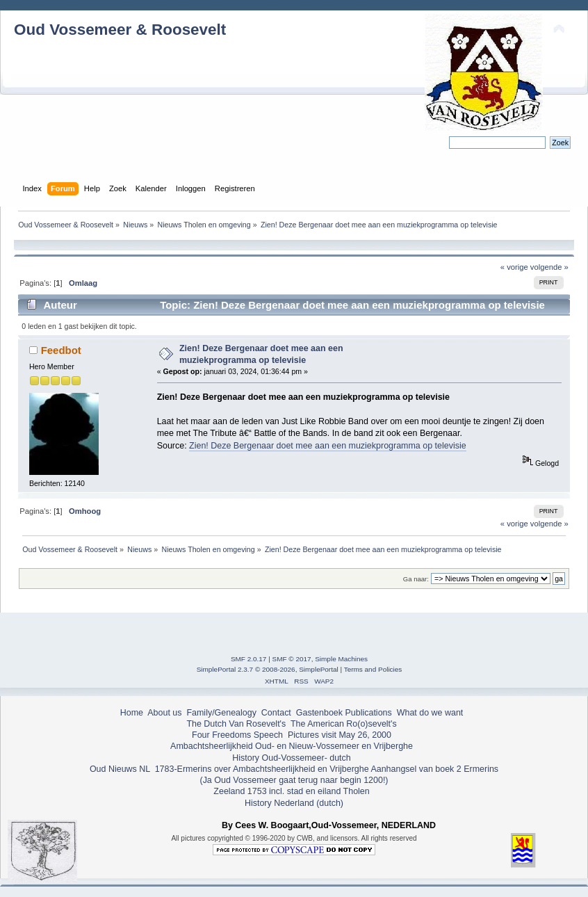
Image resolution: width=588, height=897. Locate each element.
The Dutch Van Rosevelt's (236, 724)
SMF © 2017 (292, 659)
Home (132, 713)
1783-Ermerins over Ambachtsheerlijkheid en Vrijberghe (260, 769)
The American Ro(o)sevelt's (344, 724)
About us (164, 713)
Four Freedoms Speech (237, 735)
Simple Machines (341, 659)
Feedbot (61, 350)
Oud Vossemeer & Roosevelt (120, 30)
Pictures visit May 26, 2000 (340, 735)
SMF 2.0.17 (249, 659)
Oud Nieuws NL (120, 769)
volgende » (549, 267)
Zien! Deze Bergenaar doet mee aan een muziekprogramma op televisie (328, 446)
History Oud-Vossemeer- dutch (291, 758)
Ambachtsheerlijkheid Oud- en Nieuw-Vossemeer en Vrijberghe (292, 746)
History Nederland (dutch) (294, 803)
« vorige (514, 267)
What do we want (430, 713)
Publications (369, 713)
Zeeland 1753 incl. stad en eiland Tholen (291, 791)
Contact (276, 713)
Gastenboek (319, 713)
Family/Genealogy (221, 713)
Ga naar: (416, 579)
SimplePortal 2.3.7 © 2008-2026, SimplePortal (268, 669)
